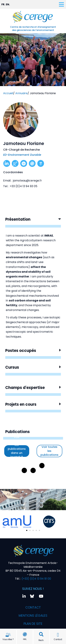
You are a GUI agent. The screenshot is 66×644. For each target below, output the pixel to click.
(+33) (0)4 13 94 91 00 (36, 579)
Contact (58, 639)
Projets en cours (21, 404)
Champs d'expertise (25, 388)
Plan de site (33, 624)
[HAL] (25, 634)
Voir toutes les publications (49, 451)
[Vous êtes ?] (8, 635)
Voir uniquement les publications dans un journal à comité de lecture (17, 451)
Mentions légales (33, 616)
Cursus (12, 367)
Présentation (18, 219)
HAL (25, 639)
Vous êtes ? (8, 639)
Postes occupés (21, 351)
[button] (41, 634)
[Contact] (58, 635)
